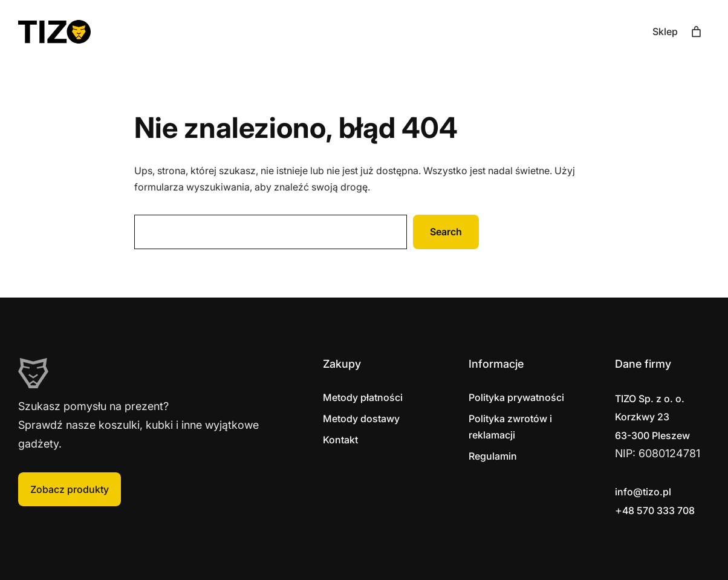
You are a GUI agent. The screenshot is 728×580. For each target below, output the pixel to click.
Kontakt (340, 440)
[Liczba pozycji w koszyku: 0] (696, 32)
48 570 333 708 (658, 510)
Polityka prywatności (516, 397)
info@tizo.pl (643, 492)
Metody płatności (363, 397)
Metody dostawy (361, 419)
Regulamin (493, 456)
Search (446, 232)
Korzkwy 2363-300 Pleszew (652, 417)
